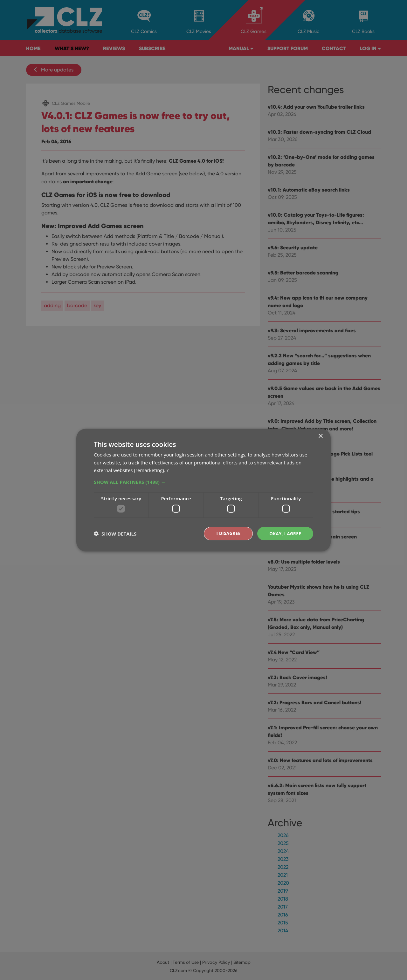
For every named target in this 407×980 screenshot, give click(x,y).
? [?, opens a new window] (168, 470)
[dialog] (203, 490)
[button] (203, 482)
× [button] (320, 436)
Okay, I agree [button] (284, 533)
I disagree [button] (226, 533)
